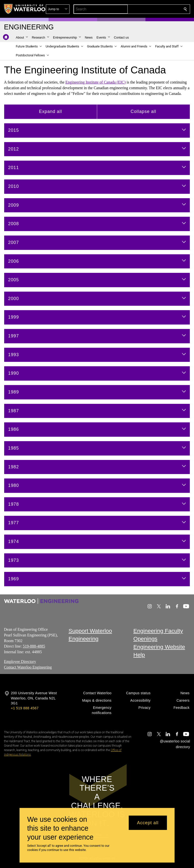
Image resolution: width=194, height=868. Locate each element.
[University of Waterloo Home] (25, 9)
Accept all (148, 823)
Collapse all (143, 111)
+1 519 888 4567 (25, 708)
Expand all (50, 111)
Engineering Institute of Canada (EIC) (95, 82)
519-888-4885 (34, 646)
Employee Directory (20, 662)
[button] (150, 9)
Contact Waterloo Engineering (28, 667)
